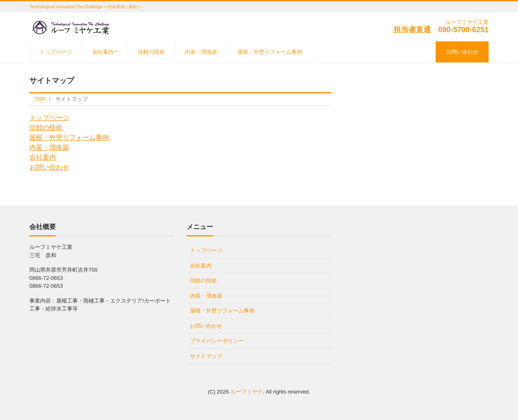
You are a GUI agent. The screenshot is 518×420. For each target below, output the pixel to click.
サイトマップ (206, 356)
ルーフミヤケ (247, 392)
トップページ (56, 52)
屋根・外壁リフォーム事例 (270, 52)
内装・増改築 (201, 52)
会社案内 (103, 52)
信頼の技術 (151, 52)
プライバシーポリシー (217, 341)
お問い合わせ (462, 52)
